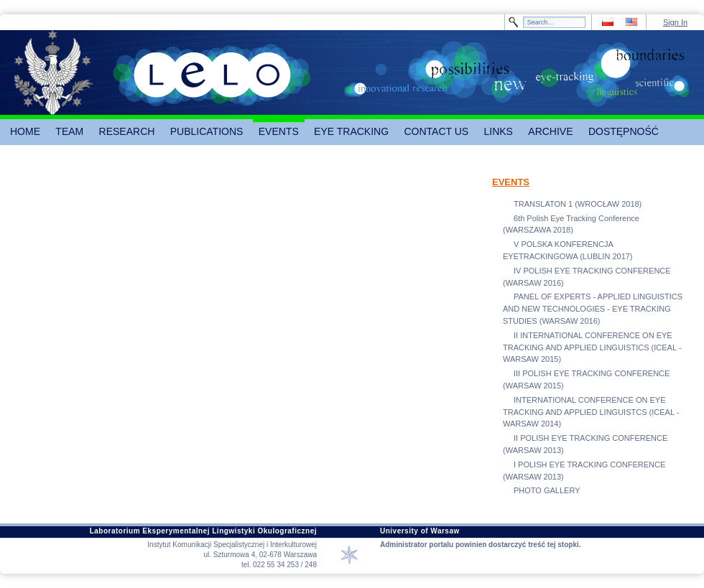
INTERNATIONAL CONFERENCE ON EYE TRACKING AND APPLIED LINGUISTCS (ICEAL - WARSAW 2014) (591, 412)
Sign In (675, 22)
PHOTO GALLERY (547, 490)
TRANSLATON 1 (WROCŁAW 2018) (578, 204)
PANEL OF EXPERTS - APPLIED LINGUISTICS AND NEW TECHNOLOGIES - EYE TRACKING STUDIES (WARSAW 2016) (593, 309)
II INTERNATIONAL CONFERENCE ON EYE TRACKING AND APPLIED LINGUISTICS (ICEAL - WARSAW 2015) (592, 347)
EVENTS (511, 182)
